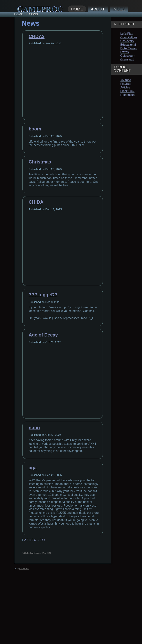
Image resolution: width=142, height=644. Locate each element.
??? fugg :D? (43, 295)
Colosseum (128, 56)
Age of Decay (43, 335)
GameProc (24, 569)
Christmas (40, 162)
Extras (124, 52)
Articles (125, 87)
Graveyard (127, 59)
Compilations (129, 37)
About (98, 9)
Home (77, 9)
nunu (34, 427)
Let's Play (127, 34)
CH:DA (36, 202)
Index (119, 9)
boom (35, 129)
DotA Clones (128, 48)
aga (33, 468)
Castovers (127, 41)
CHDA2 (36, 36)
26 (41, 540)
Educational (128, 45)
